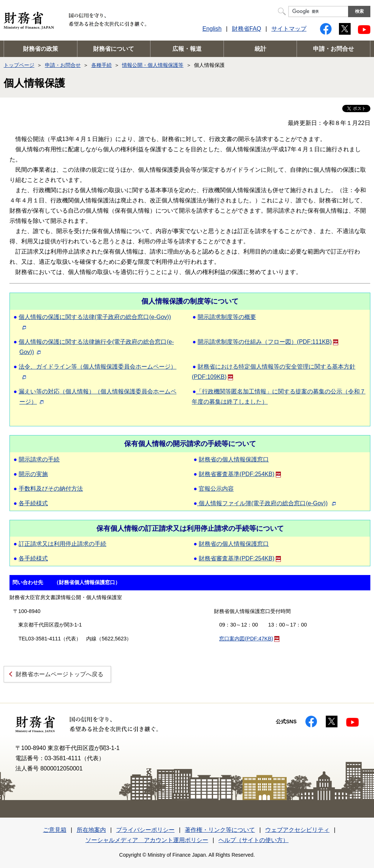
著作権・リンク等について (220, 830)
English (212, 29)
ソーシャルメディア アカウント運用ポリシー (147, 840)
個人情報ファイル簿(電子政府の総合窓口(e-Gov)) (262, 503)
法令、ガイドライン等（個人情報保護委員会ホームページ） (98, 367)
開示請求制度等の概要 (227, 317)
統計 (260, 49)
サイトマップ (289, 29)
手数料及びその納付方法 (51, 489)
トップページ (19, 65)
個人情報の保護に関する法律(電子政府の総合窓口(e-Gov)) (95, 317)
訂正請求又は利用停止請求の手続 (62, 544)
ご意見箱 (55, 830)
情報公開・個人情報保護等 (153, 65)
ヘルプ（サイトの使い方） (253, 840)
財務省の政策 (41, 49)
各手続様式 (33, 503)
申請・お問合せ (333, 49)
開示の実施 (33, 474)
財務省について (114, 49)
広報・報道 (187, 49)
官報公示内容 (216, 489)
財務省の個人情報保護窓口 (234, 459)
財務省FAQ (247, 29)
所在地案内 (91, 830)
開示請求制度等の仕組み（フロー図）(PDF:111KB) (268, 342)
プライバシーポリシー (145, 830)
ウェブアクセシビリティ (297, 830)
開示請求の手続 (39, 459)
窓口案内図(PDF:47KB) (249, 639)
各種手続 (102, 65)
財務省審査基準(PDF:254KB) (240, 474)
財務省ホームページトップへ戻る (60, 674)
